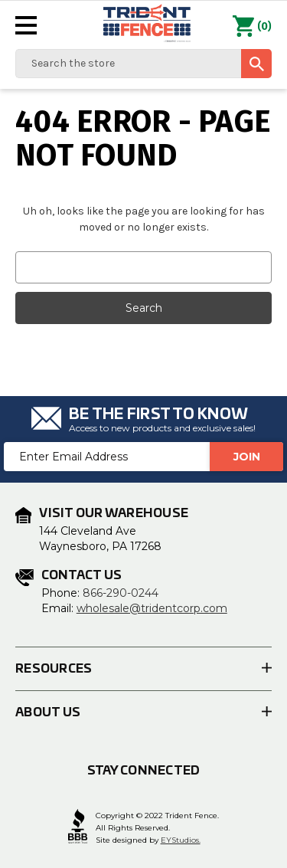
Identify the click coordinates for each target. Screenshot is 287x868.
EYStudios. (181, 840)
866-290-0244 (121, 593)
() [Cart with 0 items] (252, 27)
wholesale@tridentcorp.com (152, 608)
